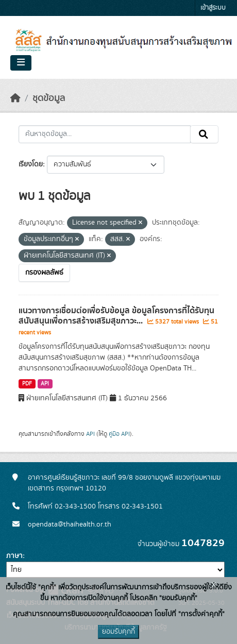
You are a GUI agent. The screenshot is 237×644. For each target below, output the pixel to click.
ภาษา (14, 556)
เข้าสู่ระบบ (213, 8)
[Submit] (204, 134)
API (45, 384)
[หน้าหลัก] (15, 98)
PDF (27, 384)
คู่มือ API (119, 434)
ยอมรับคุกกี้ (118, 632)
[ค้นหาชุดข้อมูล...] (105, 134)
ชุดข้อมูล (49, 98)
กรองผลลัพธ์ (44, 273)
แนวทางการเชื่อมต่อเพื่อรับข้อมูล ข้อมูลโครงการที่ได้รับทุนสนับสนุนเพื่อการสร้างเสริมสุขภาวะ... (116, 316)
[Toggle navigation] (21, 63)
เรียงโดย (31, 164)
